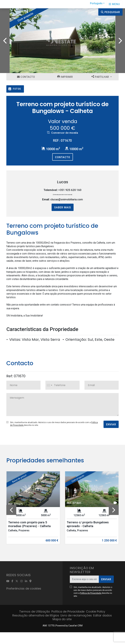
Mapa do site (62, 619)
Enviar (111, 424)
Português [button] (96, 3)
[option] (62, 41)
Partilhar (101, 77)
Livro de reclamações (76, 615)
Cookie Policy (96, 611)
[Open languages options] (114, 4)
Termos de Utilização (35, 611)
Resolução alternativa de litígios (36, 615)
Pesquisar (110, 12)
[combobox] (62, 385)
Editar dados (103, 615)
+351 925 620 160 (70, 190)
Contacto (26, 77)
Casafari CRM (75, 626)
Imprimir (65, 77)
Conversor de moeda (62, 133)
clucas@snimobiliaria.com (67, 199)
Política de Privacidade (91, 593)
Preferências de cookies (24, 588)
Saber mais (63, 207)
